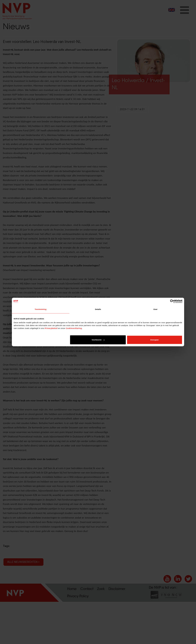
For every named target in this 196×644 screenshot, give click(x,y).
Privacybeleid (51, 328)
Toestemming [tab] (40, 309)
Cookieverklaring (74, 328)
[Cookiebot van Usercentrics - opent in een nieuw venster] (166, 301)
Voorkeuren (98, 340)
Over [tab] (155, 309)
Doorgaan (154, 340)
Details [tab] (98, 309)
